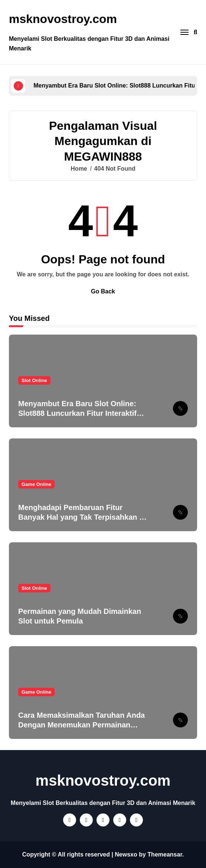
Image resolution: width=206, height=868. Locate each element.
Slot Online (34, 380)
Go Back (103, 291)
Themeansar (165, 854)
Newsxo (126, 854)
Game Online (36, 484)
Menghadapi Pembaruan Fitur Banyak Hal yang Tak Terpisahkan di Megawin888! (82, 517)
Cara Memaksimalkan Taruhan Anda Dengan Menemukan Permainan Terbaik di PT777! (81, 725)
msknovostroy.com (63, 19)
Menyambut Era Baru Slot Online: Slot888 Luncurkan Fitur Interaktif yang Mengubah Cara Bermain (77, 413)
